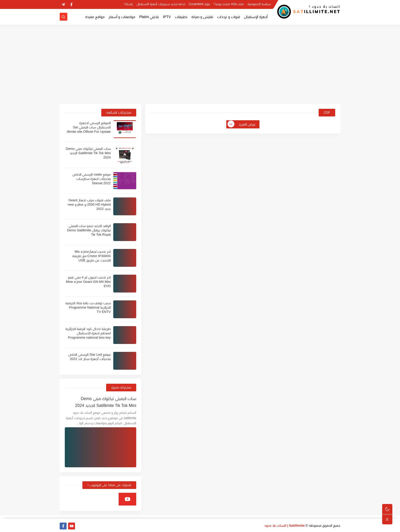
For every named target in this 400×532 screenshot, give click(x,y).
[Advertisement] (200, 64)
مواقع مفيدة (95, 17)
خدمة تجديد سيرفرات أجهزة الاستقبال (161, 4)
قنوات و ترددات (229, 17)
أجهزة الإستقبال (256, 17)
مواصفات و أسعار (122, 17)
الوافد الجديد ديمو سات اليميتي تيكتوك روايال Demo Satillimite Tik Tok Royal (89, 230)
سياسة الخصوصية (259, 4)
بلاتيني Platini (149, 17)
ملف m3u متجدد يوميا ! (229, 4)
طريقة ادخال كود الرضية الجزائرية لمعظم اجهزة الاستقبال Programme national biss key (88, 333)
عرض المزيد (242, 124)
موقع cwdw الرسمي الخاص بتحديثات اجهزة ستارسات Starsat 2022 (92, 179)
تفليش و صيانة (202, 17)
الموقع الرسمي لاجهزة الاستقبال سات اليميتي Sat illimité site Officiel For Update (89, 127)
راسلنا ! (129, 4)
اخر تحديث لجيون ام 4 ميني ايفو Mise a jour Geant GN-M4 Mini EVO (88, 282)
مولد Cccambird (199, 4)
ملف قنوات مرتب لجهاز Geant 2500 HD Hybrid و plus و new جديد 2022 (89, 204)
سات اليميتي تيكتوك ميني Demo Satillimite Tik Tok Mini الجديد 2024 (88, 153)
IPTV (167, 17)
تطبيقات (181, 17)
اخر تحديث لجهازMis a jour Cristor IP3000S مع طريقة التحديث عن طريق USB (91, 256)
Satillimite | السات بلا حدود (285, 526)
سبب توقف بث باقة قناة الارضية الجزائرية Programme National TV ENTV (88, 307)
